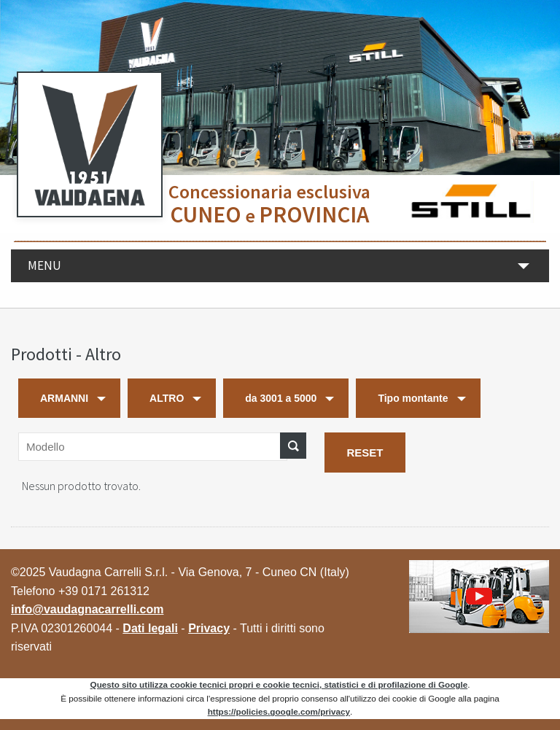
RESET (365, 453)
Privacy (209, 628)
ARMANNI (64, 398)
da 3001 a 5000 (281, 398)
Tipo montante (413, 398)
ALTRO (167, 398)
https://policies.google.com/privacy (279, 711)
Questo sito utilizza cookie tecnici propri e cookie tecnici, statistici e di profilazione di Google (279, 684)
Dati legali (150, 628)
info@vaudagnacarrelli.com (87, 609)
